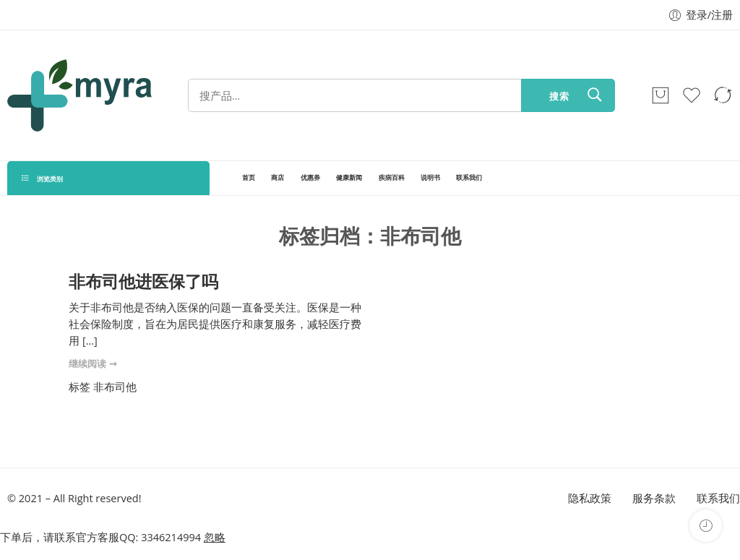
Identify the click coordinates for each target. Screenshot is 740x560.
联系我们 (469, 177)
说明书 (430, 177)
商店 (277, 177)
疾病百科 (392, 177)
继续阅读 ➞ (92, 363)
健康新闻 (349, 177)
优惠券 (310, 177)
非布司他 (115, 387)
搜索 (559, 96)
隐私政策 (590, 498)
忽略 (215, 537)
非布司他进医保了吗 (143, 281)
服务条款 (654, 498)
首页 (249, 177)
